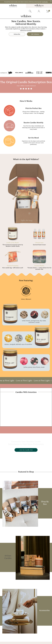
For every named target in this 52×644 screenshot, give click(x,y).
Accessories (44, 610)
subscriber (13, 11)
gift (22, 11)
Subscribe (16, 34)
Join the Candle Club (26, 450)
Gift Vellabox (36, 34)
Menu (4, 11)
